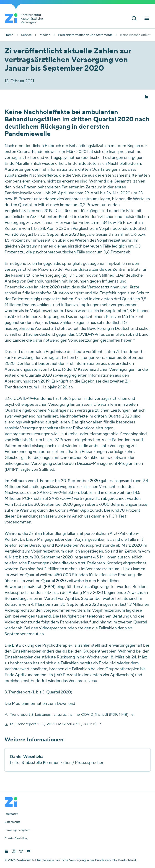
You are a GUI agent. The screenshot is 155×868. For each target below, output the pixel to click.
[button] (146, 97)
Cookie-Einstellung (17, 838)
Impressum (11, 814)
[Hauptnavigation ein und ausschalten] (147, 19)
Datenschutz (12, 822)
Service (26, 35)
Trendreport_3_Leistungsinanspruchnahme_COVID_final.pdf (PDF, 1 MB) (69, 715)
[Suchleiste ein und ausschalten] (134, 19)
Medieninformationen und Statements (85, 35)
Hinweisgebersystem (17, 830)
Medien (45, 35)
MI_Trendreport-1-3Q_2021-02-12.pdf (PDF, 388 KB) (53, 724)
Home (9, 35)
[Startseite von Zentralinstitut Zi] (26, 19)
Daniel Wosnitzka (27, 757)
